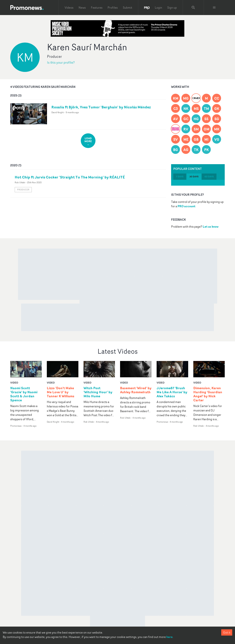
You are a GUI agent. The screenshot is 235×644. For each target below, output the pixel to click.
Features (97, 8)
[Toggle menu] (214, 8)
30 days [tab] (194, 177)
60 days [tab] (209, 177)
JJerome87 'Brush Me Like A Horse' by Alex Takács (172, 392)
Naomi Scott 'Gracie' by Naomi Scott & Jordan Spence (24, 394)
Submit (128, 8)
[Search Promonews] (193, 8)
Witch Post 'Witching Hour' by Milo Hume (98, 392)
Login (158, 8)
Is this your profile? (61, 62)
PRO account (186, 206)
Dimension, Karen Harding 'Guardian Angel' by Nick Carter (208, 394)
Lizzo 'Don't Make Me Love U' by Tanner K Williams (61, 392)
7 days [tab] (180, 177)
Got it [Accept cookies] (227, 632)
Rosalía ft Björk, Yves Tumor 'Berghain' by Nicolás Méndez (101, 107)
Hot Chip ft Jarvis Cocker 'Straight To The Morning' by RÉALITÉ (70, 177)
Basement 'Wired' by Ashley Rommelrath (136, 390)
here (169, 637)
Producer (23, 190)
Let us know (211, 227)
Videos (69, 8)
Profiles (113, 8)
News (82, 8)
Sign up (172, 8)
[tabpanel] (198, 183)
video (14, 383)
